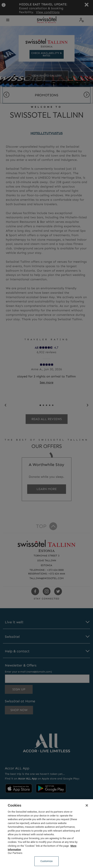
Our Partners (15, 853)
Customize (46, 861)
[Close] (87, 805)
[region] (46, 834)
